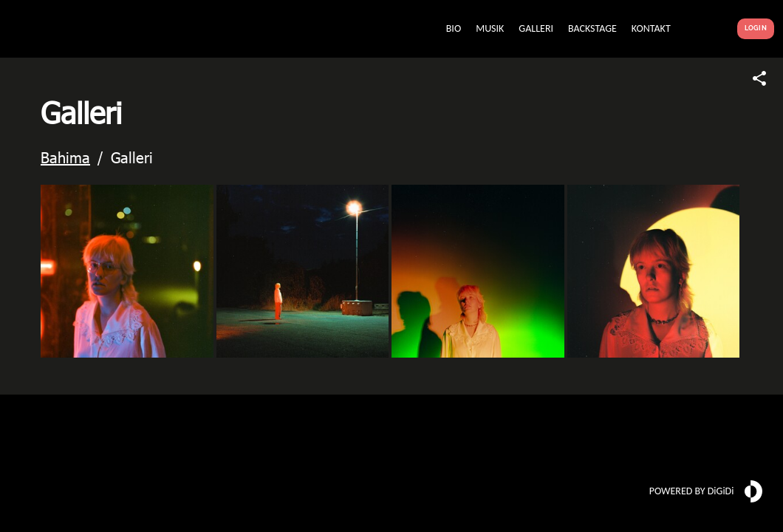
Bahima (65, 157)
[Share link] (759, 78)
